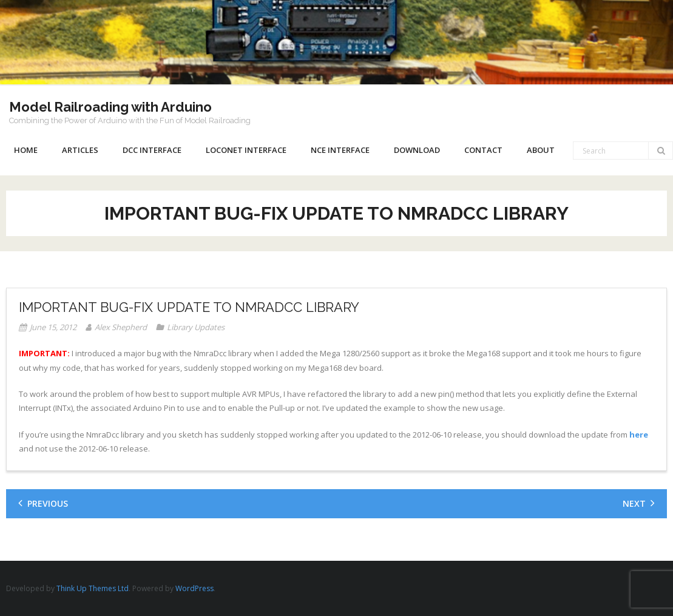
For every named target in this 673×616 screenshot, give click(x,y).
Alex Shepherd (121, 327)
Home (26, 150)
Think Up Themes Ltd (93, 588)
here (639, 435)
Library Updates (196, 327)
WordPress (194, 588)
